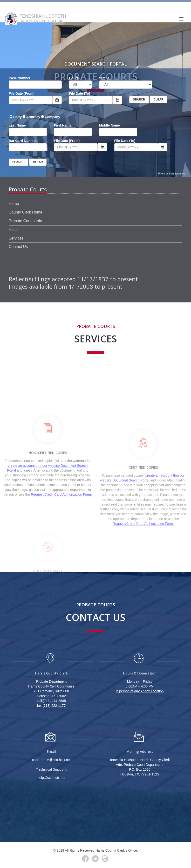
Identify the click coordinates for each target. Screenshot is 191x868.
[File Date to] (91, 100)
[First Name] (73, 132)
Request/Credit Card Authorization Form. (61, 537)
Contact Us (18, 247)
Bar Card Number (23, 141)
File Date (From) (22, 93)
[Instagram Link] (105, 859)
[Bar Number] (28, 147)
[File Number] (35, 85)
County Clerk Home (26, 212)
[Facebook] (85, 859)
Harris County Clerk (51, 673)
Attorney (33, 117)
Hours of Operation (140, 673)
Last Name (17, 125)
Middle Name (109, 125)
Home (14, 204)
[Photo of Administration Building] (95, 720)
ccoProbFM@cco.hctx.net (51, 760)
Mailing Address (140, 751)
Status (104, 78)
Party (17, 117)
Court (73, 78)
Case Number (20, 78)
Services (16, 238)
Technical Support (51, 769)
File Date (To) (80, 93)
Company (53, 117)
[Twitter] (95, 859)
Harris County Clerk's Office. (117, 850)
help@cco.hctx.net (51, 778)
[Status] (126, 85)
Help (13, 230)
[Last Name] (28, 132)
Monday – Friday (140, 681)
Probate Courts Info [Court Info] (25, 221)
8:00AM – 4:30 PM (140, 686)
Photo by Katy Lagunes (172, 174)
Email (51, 751)
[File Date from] (31, 100)
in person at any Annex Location (140, 691)
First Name (63, 125)
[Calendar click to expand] (57, 100)
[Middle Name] (118, 132)
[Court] (80, 85)
